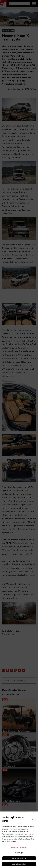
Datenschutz (15, 847)
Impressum (24, 847)
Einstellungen (19, 852)
